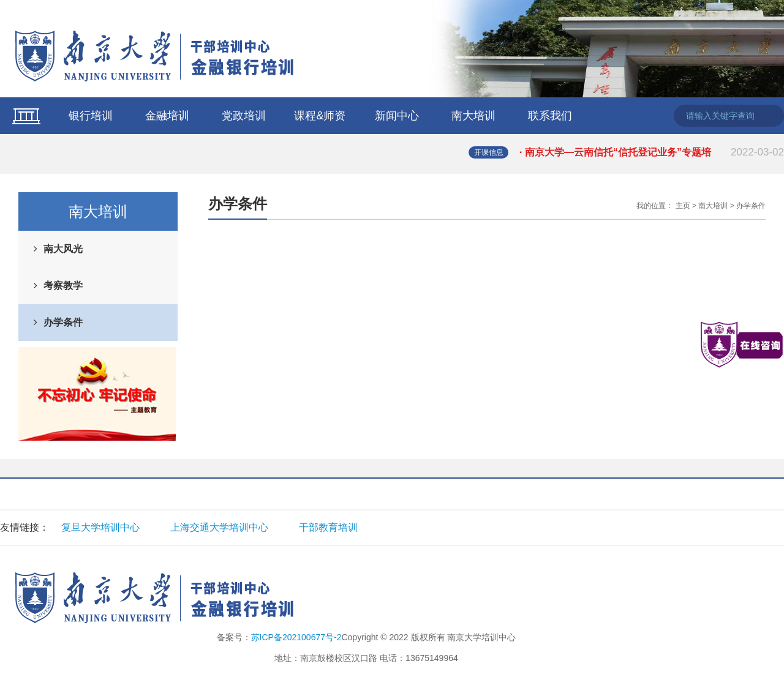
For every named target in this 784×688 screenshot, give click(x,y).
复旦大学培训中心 (100, 527)
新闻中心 (397, 116)
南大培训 (473, 116)
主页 (683, 206)
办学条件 (63, 322)
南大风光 (63, 249)
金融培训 (167, 116)
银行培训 (91, 116)
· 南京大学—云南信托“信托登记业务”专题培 (652, 152)
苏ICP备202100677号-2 (296, 637)
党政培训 (244, 116)
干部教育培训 (328, 527)
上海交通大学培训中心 (219, 527)
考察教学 (63, 286)
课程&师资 (320, 116)
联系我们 (550, 116)
